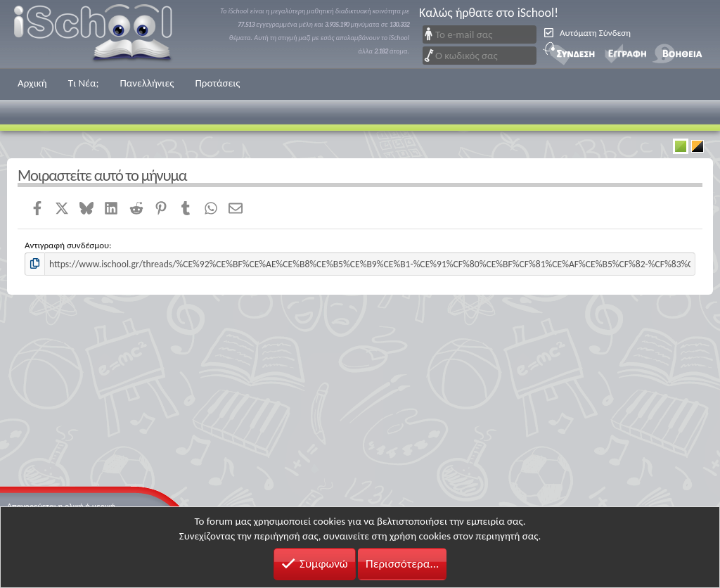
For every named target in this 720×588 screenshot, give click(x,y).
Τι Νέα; (84, 83)
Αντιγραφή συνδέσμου (67, 245)
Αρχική (32, 83)
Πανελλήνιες (147, 83)
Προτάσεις (217, 83)
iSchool (102, 34)
